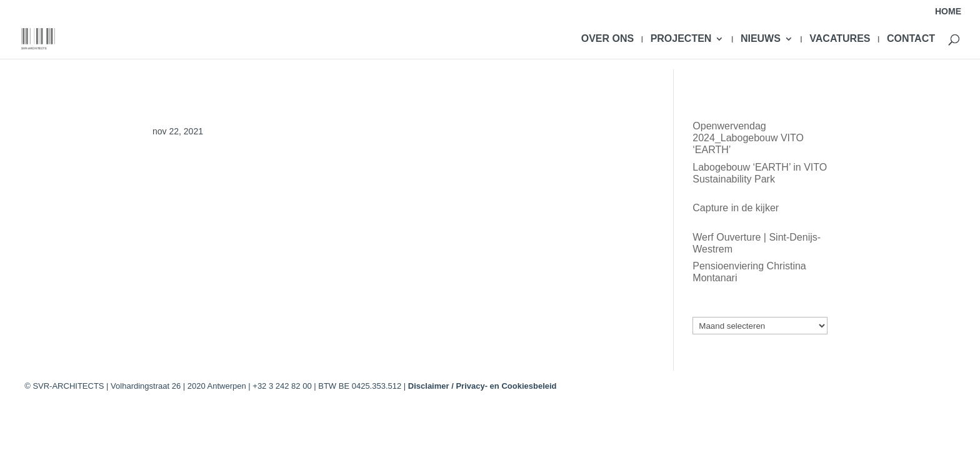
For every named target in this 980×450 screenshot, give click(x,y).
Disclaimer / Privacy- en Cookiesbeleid (482, 386)
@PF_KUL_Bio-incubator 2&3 (219, 175)
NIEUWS (761, 39)
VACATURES (840, 39)
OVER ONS (607, 39)
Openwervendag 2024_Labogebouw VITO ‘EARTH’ (748, 138)
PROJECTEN (681, 39)
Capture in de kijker (736, 208)
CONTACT (911, 39)
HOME (948, 12)
